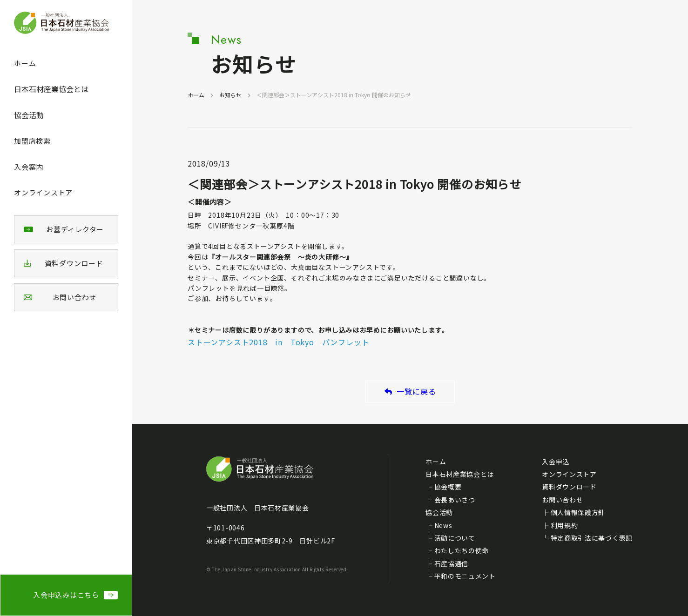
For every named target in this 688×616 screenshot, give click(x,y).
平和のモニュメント (465, 576)
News (443, 525)
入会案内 (29, 167)
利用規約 (564, 525)
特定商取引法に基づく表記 (592, 538)
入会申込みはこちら (66, 595)
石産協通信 (452, 563)
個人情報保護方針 (578, 512)
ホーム (25, 63)
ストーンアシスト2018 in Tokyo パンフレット (278, 342)
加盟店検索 (32, 141)
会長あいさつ (455, 500)
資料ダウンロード (569, 487)
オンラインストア (43, 192)
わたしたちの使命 (462, 550)
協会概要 (448, 487)
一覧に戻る (410, 391)
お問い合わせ (562, 500)
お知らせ (230, 95)
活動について (455, 538)
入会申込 (556, 462)
